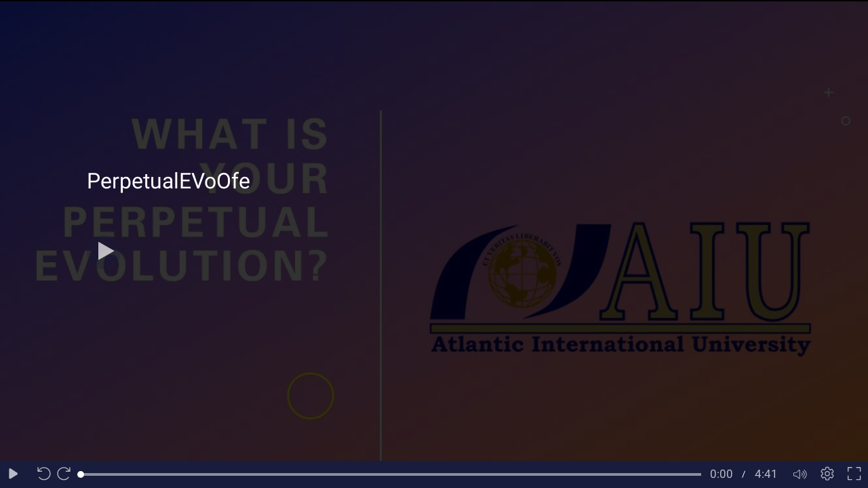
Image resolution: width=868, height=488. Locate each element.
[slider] (391, 474)
